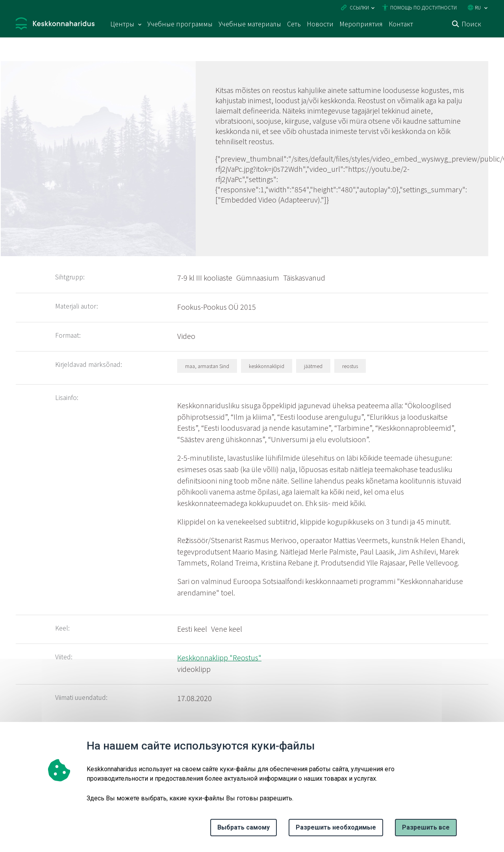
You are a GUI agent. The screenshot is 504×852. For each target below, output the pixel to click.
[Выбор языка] (486, 8)
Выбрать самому (244, 827)
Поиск (471, 24)
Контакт (401, 24)
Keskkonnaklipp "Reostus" (219, 657)
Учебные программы (180, 24)
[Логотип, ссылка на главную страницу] (55, 25)
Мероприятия (361, 24)
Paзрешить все (426, 827)
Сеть (294, 24)
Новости (320, 24)
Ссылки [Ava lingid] (359, 7)
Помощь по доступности (423, 7)
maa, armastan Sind (207, 366)
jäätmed (313, 366)
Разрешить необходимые (336, 827)
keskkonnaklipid (267, 366)
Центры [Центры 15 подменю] (122, 24)
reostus (350, 366)
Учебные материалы (250, 24)
